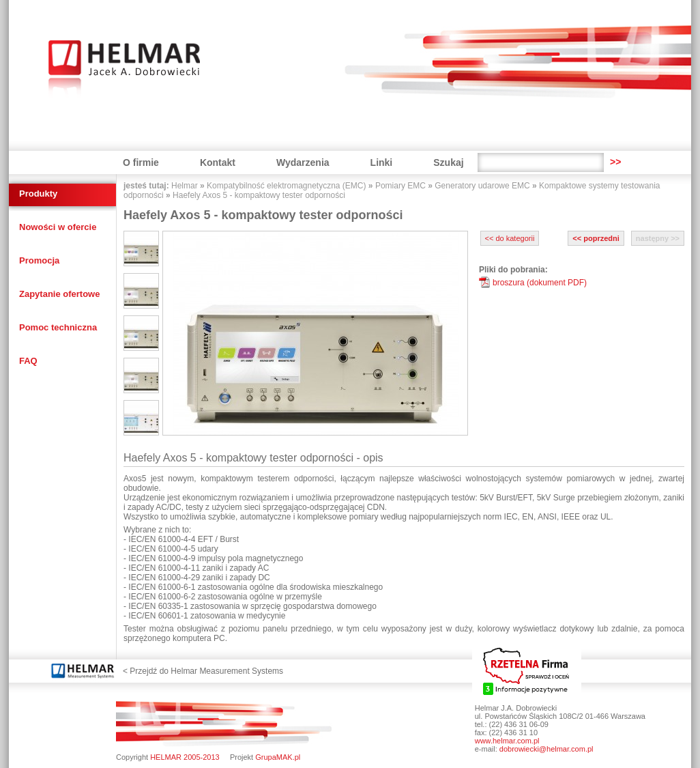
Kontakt (218, 162)
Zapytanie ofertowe (59, 294)
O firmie (141, 162)
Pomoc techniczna (58, 327)
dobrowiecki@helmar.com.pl (546, 749)
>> (615, 162)
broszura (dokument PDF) (540, 283)
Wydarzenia (303, 162)
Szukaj (448, 162)
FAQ (28, 361)
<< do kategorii (510, 238)
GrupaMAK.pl (278, 757)
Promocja (39, 260)
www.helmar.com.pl (507, 741)
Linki (382, 162)
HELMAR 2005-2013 (185, 757)
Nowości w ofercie (58, 227)
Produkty (38, 194)
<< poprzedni (596, 238)
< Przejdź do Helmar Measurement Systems (203, 671)
